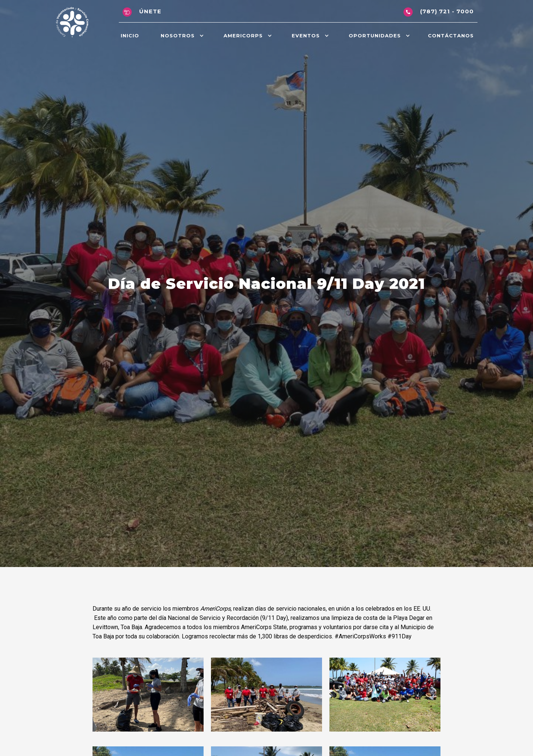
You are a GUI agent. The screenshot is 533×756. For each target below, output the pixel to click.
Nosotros (178, 36)
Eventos (306, 36)
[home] (72, 23)
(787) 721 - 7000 (447, 11)
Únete (150, 11)
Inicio (130, 36)
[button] (181, 36)
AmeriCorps (243, 36)
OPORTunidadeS (375, 36)
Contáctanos (451, 36)
